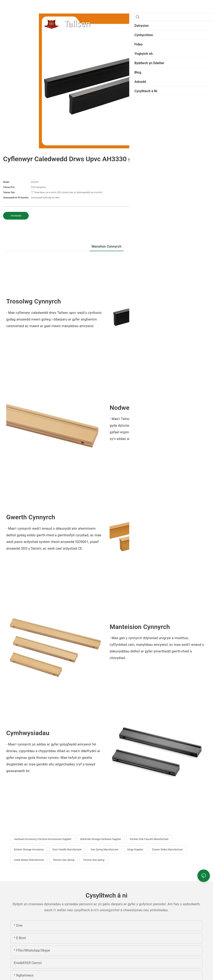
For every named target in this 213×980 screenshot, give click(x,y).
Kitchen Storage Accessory (29, 850)
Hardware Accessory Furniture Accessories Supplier (43, 839)
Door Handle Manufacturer (67, 850)
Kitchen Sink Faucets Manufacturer (149, 839)
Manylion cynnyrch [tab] (106, 246)
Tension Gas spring (94, 860)
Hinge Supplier (135, 850)
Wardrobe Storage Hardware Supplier (101, 839)
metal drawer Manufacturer (29, 860)
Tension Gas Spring (64, 860)
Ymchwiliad (16, 216)
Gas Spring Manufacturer (105, 850)
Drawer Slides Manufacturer (167, 850)
